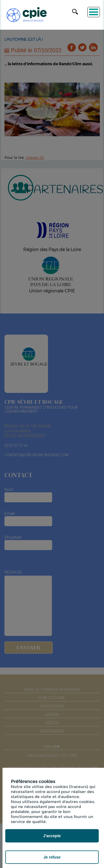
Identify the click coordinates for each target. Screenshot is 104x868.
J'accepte (52, 836)
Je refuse (52, 857)
